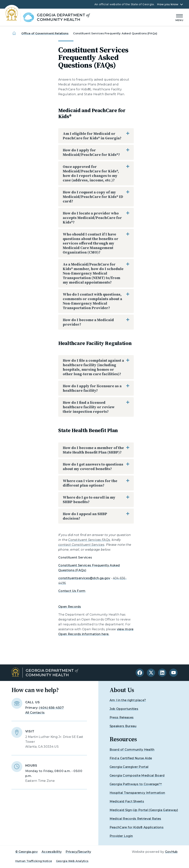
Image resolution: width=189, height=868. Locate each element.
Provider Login (121, 836)
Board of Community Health (132, 750)
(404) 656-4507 (51, 708)
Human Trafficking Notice (34, 861)
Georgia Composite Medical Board (137, 776)
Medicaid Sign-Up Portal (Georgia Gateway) (144, 810)
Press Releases (122, 717)
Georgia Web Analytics (72, 861)
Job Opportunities (124, 709)
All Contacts (35, 713)
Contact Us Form (72, 591)
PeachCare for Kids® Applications (137, 827)
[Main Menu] (179, 17)
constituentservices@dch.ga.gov (84, 578)
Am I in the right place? (128, 700)
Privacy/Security (78, 852)
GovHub (171, 852)
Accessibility (52, 852)
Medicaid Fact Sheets (127, 801)
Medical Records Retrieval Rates (135, 819)
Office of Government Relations (45, 33)
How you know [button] (168, 4)
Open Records (70, 607)
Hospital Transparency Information (137, 793)
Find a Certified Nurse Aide (131, 758)
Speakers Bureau (123, 726)
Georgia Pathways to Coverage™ (136, 784)
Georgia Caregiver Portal (129, 767)
